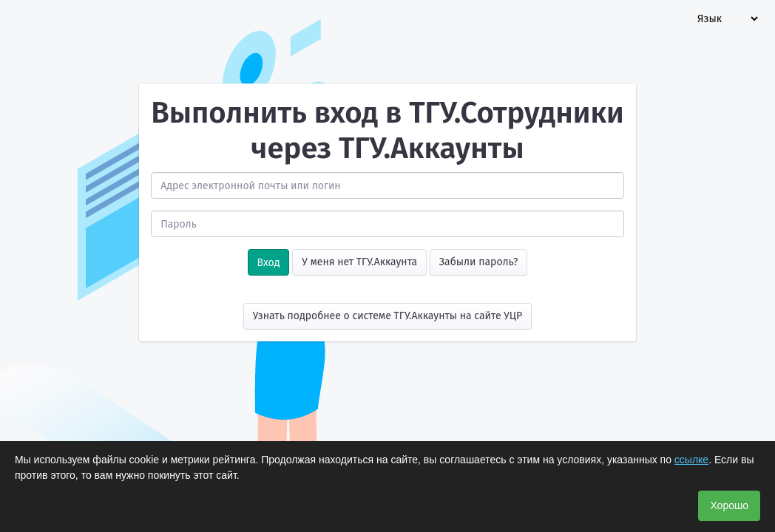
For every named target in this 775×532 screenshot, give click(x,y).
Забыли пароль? (479, 262)
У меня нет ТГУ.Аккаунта (359, 262)
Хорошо (729, 505)
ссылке (691, 460)
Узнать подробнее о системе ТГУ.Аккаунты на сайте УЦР (388, 316)
